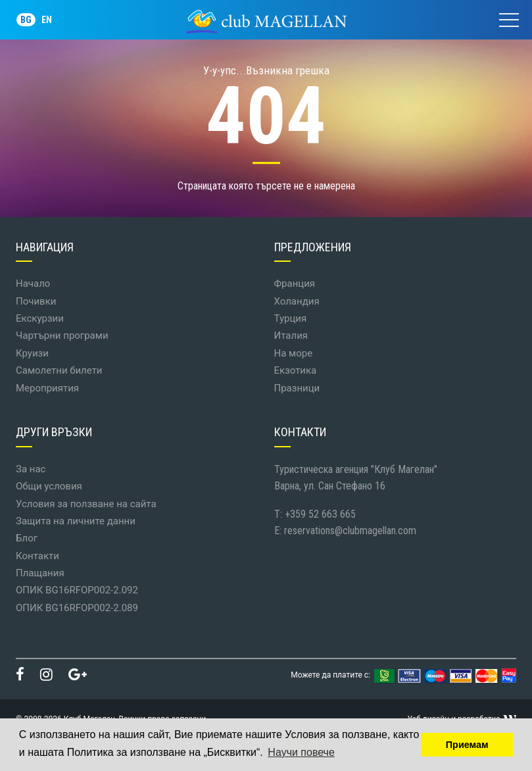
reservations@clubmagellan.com (350, 531)
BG (26, 20)
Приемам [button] (467, 745)
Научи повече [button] (301, 752)
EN (47, 20)
